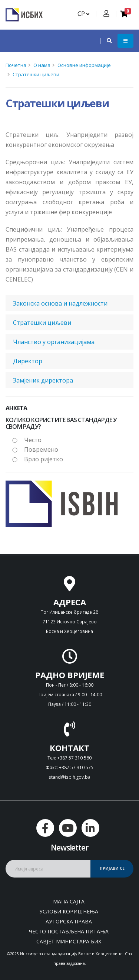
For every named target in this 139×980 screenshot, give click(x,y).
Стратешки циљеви (36, 74)
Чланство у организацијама (54, 342)
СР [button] (83, 14)
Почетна (16, 65)
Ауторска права (69, 921)
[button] (106, 41)
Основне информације (84, 65)
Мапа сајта (69, 901)
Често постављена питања (69, 931)
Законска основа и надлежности (60, 303)
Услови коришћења (69, 911)
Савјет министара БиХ (69, 941)
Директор (28, 361)
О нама (42, 65)
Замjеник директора (43, 380)
